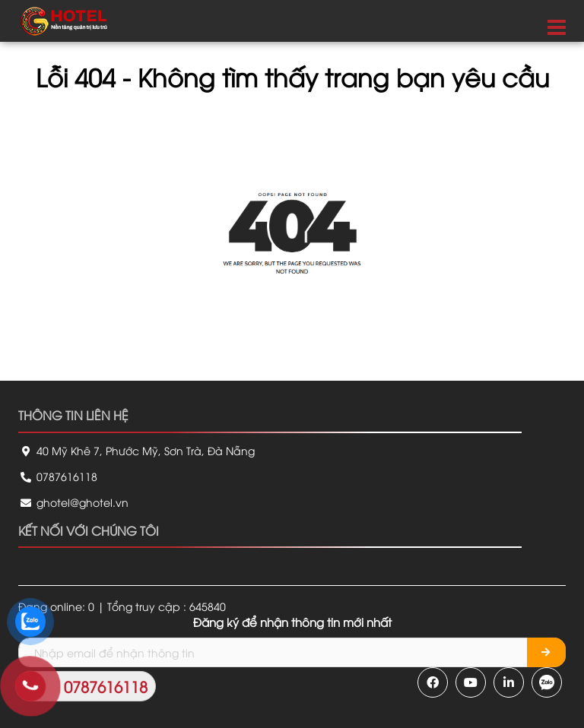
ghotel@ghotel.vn (73, 502)
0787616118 (58, 476)
